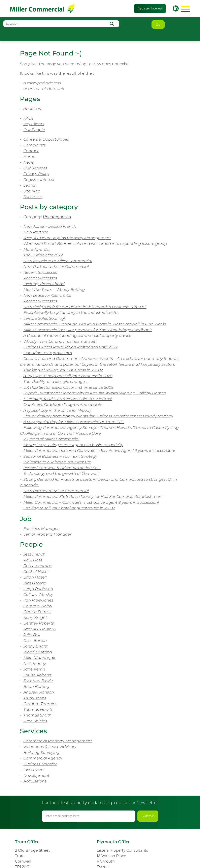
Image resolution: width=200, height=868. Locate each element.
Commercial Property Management (58, 741)
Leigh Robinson (38, 589)
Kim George (35, 583)
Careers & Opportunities (46, 139)
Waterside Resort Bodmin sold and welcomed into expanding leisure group (95, 244)
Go (158, 25)
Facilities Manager (41, 529)
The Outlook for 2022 (43, 255)
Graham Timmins (40, 704)
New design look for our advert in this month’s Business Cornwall (85, 307)
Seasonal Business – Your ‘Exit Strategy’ (61, 456)
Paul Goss (33, 560)
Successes (33, 197)
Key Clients (34, 124)
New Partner (36, 232)
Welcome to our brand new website (57, 462)
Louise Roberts (37, 675)
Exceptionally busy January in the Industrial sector (71, 313)
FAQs (28, 118)
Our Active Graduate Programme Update (63, 405)
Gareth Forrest (37, 612)
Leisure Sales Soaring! (44, 318)
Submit (148, 816)
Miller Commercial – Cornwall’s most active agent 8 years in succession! (91, 502)
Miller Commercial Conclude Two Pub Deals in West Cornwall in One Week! (95, 324)
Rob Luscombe (38, 566)
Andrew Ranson (39, 692)
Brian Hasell (35, 577)
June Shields (35, 721)
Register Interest (150, 8)
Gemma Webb (38, 606)
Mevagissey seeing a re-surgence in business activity (73, 445)
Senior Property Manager (47, 534)
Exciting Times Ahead (44, 284)
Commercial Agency (43, 758)
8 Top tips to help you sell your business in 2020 (68, 376)
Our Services (35, 168)
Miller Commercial (42, 9)
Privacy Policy (36, 174)
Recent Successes (40, 272)
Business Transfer (40, 764)
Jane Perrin (34, 669)
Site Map (32, 191)
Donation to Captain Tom (48, 353)
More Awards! (36, 249)
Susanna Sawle (38, 681)
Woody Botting (38, 652)
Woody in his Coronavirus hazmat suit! (60, 341)
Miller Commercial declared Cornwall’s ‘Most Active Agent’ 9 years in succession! (99, 451)
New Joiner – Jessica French (50, 226)
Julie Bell (32, 635)
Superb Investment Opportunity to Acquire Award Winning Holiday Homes (94, 393)
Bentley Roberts (39, 623)
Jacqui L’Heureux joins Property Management (67, 238)
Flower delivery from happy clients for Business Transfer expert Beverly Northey (98, 416)
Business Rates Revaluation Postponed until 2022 (70, 347)
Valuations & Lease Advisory (50, 747)
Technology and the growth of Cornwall (61, 474)
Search (30, 185)
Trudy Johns (35, 698)
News (29, 162)
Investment (34, 770)
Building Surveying (41, 753)
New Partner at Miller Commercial (56, 267)
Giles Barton (35, 641)
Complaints (34, 145)
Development (36, 776)
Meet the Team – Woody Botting (54, 290)
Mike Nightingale (40, 658)
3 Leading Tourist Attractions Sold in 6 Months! (68, 399)
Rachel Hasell (36, 572)
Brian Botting (36, 687)
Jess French (34, 554)
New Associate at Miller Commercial (58, 261)
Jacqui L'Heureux (40, 629)
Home (29, 157)
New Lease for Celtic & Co (47, 295)
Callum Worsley (38, 595)
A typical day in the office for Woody (57, 410)
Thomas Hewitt (38, 710)
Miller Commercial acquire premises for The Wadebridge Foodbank (88, 330)
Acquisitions (35, 781)
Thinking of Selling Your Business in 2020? (63, 370)
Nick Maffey (35, 664)
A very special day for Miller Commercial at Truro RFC (74, 422)
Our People (34, 130)
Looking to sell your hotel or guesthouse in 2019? (69, 508)
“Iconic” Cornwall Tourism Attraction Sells (62, 468)
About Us (32, 109)
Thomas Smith (37, 715)
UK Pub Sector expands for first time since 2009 (68, 387)
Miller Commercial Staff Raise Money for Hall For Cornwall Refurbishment (93, 497)
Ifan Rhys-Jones (38, 600)
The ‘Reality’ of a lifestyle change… (55, 382)
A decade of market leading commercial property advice (77, 336)
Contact (31, 151)
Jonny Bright (36, 646)
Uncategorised (57, 217)
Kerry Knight (35, 618)
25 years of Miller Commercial (51, 439)
